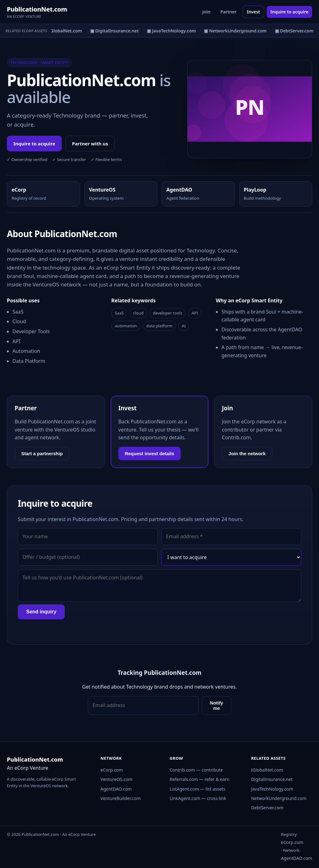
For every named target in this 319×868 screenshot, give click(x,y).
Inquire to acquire (289, 12)
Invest (253, 12)
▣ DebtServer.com (295, 31)
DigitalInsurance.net (272, 779)
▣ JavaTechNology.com (172, 31)
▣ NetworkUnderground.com (236, 31)
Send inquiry (41, 612)
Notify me (217, 705)
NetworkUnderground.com (279, 798)
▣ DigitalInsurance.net (116, 31)
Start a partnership (42, 454)
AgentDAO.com (116, 789)
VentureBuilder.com (121, 798)
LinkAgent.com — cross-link (198, 798)
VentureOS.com (117, 779)
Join (207, 12)
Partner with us (90, 144)
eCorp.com (112, 770)
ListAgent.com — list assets (198, 789)
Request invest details (150, 454)
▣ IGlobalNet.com (64, 31)
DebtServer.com (267, 808)
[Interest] (231, 557)
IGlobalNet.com (267, 770)
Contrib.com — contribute (196, 770)
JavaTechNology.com (272, 789)
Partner (228, 12)
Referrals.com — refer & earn (200, 779)
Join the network (247, 454)
